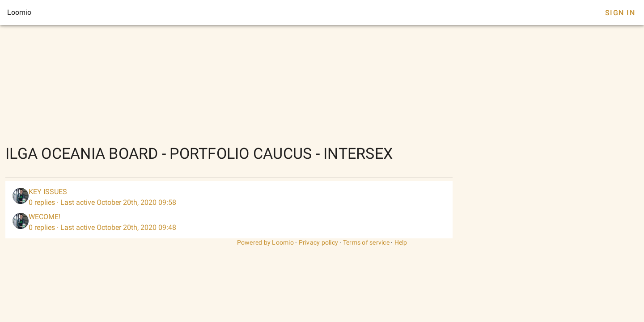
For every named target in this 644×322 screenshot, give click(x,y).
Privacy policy (319, 242)
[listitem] (229, 197)
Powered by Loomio (265, 242)
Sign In (620, 13)
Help (401, 242)
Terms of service (366, 242)
